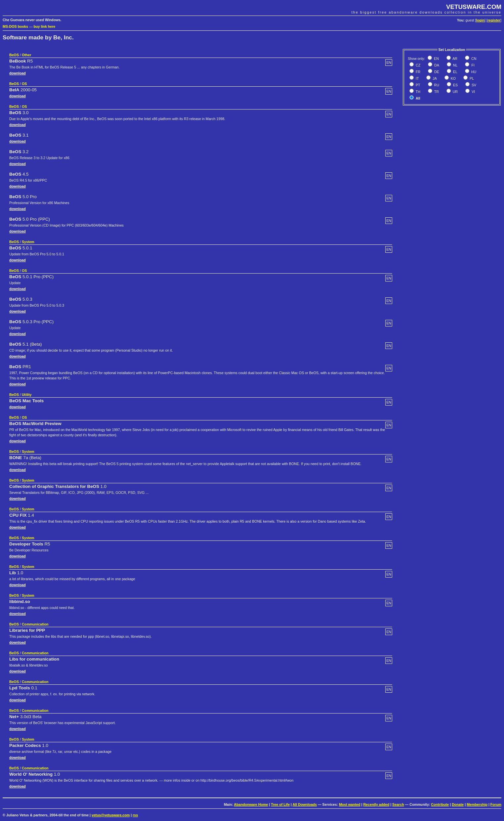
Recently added (376, 804)
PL (471, 78)
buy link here (45, 26)
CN (473, 59)
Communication (35, 624)
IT (417, 78)
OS (24, 84)
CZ (418, 65)
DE (436, 72)
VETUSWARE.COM (474, 7)
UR (455, 92)
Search (398, 804)
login (480, 20)
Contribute (440, 804)
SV (473, 85)
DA (436, 65)
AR (455, 59)
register (494, 20)
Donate (458, 804)
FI (472, 65)
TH (418, 92)
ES (455, 85)
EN (436, 59)
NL (455, 65)
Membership (477, 804)
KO (453, 78)
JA (434, 78)
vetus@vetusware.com (111, 815)
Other (26, 55)
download (18, 73)
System (28, 242)
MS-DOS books (15, 26)
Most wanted (350, 804)
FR (418, 72)
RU (436, 85)
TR (436, 92)
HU (473, 72)
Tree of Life (280, 804)
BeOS (14, 55)
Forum (496, 804)
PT (418, 85)
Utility (27, 395)
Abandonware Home (251, 804)
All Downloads (305, 804)
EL (455, 72)
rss (135, 815)
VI (473, 92)
